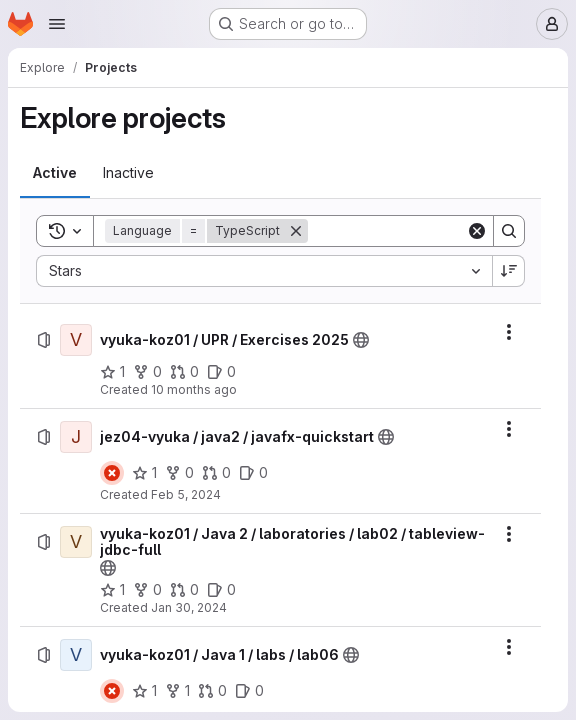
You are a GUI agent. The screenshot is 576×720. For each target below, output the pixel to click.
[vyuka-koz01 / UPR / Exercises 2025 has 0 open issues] (221, 372)
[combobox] (264, 271)
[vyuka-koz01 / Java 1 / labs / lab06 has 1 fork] (177, 691)
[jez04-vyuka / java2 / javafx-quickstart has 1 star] (144, 473)
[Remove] (296, 231)
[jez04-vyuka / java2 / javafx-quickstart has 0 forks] (179, 473)
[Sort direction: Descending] (509, 271)
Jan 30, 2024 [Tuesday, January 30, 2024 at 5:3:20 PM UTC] (189, 607)
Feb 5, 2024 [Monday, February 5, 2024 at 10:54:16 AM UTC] (186, 494)
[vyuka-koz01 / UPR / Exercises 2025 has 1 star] (112, 372)
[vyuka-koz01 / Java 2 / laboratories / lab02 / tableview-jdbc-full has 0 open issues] (221, 590)
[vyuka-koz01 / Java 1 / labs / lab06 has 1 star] (144, 691)
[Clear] (477, 231)
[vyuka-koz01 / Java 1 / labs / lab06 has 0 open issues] (249, 691)
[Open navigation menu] (57, 24)
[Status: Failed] (112, 473)
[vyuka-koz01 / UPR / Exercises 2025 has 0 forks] (147, 372)
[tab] (55, 173)
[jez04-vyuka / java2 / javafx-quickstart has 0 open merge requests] (216, 473)
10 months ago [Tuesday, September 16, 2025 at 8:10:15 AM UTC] (194, 389)
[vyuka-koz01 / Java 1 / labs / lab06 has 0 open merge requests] (212, 691)
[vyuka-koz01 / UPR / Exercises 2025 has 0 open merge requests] (184, 372)
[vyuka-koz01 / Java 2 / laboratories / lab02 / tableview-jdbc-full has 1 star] (112, 590)
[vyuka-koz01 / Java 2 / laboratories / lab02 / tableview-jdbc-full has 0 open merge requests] (184, 590)
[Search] (432, 231)
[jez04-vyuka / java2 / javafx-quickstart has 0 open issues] (253, 473)
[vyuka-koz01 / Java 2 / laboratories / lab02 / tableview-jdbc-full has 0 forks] (147, 590)
